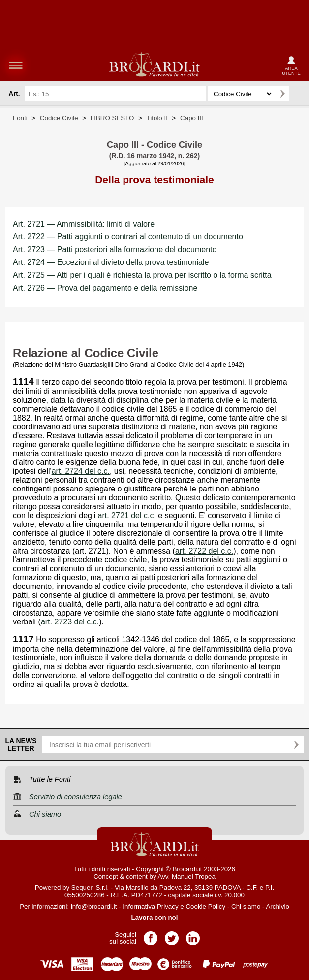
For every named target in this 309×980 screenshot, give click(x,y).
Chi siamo (246, 906)
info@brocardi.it (94, 906)
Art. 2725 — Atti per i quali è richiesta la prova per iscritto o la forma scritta (142, 275)
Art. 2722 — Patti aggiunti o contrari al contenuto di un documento (128, 237)
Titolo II (157, 118)
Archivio (277, 906)
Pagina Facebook (151, 935)
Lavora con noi (155, 918)
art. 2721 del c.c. (127, 515)
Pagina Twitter (172, 935)
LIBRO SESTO (112, 118)
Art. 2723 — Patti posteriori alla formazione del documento (115, 249)
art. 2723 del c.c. (70, 622)
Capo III (192, 118)
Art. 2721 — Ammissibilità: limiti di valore (84, 224)
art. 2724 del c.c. (81, 471)
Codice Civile (59, 118)
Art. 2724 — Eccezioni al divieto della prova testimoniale (111, 262)
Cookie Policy (205, 906)
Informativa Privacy (150, 906)
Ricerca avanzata (299, 94)
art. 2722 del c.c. (204, 551)
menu (16, 65)
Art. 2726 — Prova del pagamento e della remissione (105, 288)
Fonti (20, 118)
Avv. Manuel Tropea (187, 876)
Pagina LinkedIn (193, 935)
